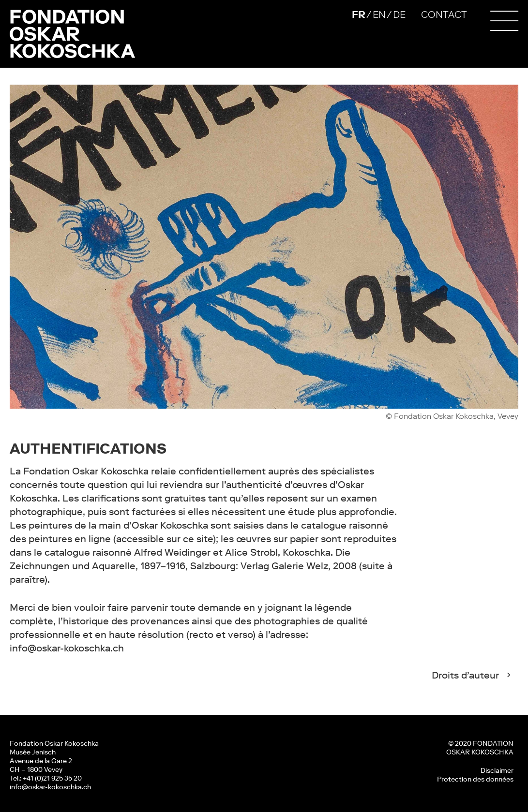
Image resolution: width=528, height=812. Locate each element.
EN (379, 15)
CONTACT (444, 15)
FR (359, 15)
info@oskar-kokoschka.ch (50, 787)
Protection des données (475, 779)
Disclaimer (497, 770)
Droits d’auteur (465, 675)
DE (399, 15)
